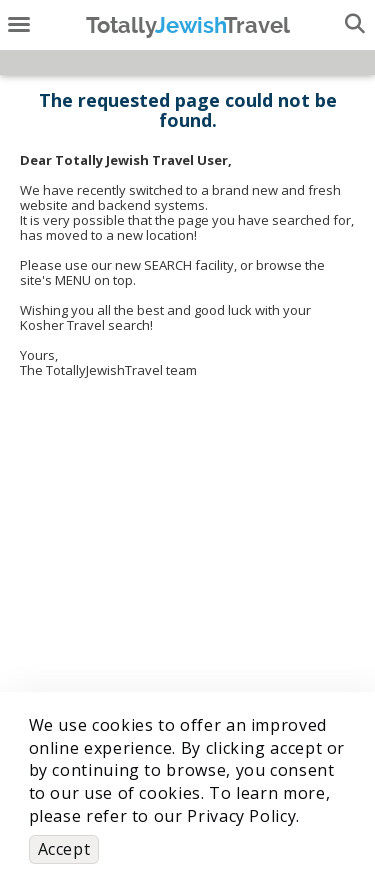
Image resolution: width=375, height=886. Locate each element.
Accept (64, 849)
